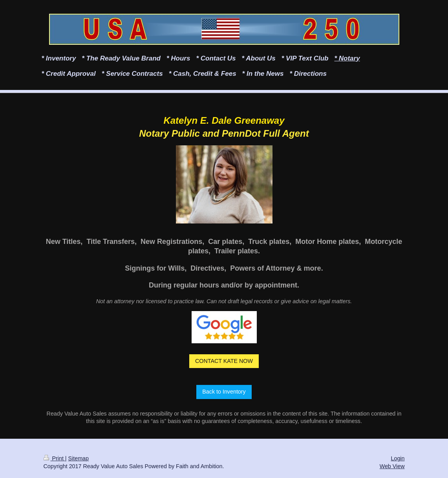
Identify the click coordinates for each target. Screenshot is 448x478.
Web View (392, 466)
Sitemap (79, 458)
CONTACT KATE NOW (224, 361)
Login (398, 458)
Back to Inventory (224, 392)
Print (54, 458)
